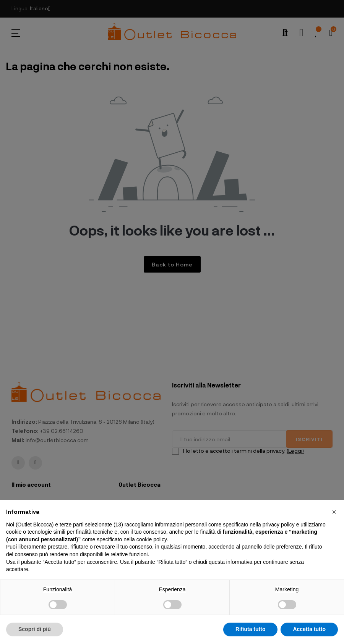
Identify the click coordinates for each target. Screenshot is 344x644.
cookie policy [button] (152, 539)
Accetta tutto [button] (309, 629)
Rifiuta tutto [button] (251, 629)
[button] (334, 512)
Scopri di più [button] (35, 629)
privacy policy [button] (279, 525)
